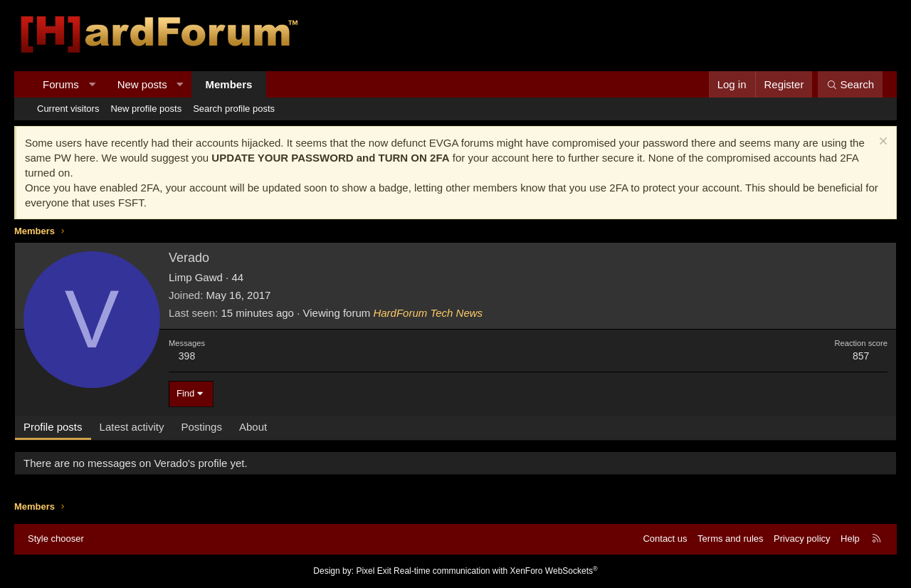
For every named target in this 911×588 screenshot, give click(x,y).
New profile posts (146, 109)
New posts (142, 84)
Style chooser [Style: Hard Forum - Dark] (56, 539)
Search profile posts (234, 109)
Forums (61, 84)
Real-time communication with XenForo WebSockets (496, 571)
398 (187, 356)
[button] (91, 84)
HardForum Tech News (428, 313)
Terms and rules (730, 539)
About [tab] (253, 427)
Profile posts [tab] (53, 427)
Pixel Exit (373, 571)
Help (850, 539)
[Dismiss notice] (881, 143)
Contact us (665, 539)
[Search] (850, 84)
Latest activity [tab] (132, 427)
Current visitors (68, 109)
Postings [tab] (201, 427)
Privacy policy (802, 539)
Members (229, 84)
